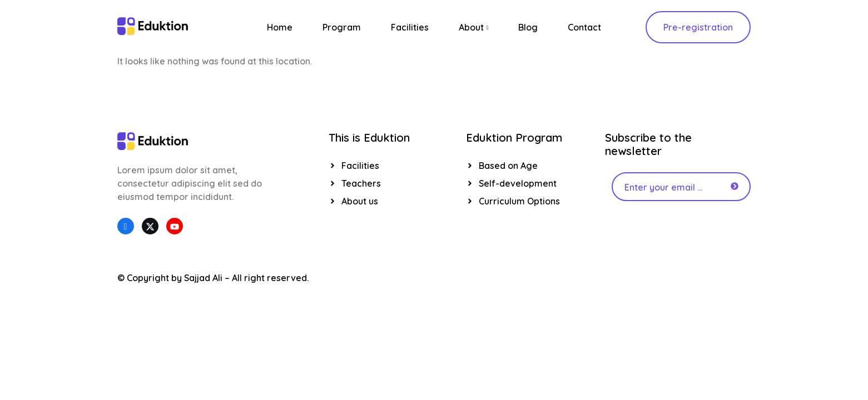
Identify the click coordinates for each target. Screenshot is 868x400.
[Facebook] (126, 226)
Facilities (410, 27)
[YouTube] (175, 226)
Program (342, 27)
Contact (584, 27)
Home (280, 27)
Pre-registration (698, 27)
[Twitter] (150, 226)
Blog (528, 27)
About (474, 27)
